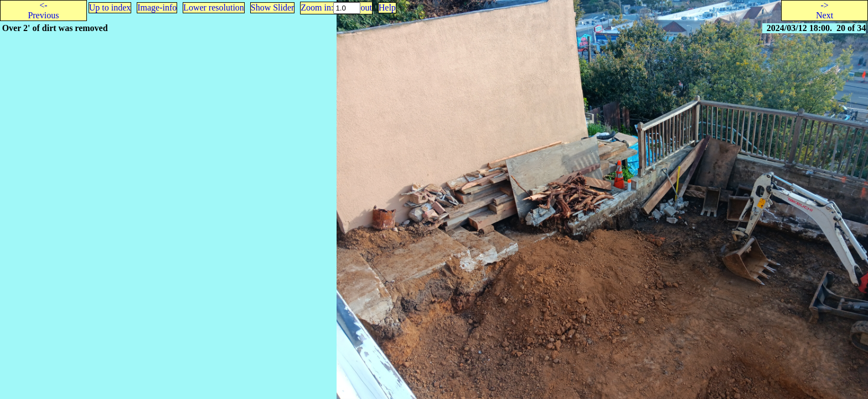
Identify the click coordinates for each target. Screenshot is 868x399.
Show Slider (273, 7)
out (366, 7)
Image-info (157, 7)
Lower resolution (214, 7)
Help (387, 7)
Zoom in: (317, 7)
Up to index (110, 7)
